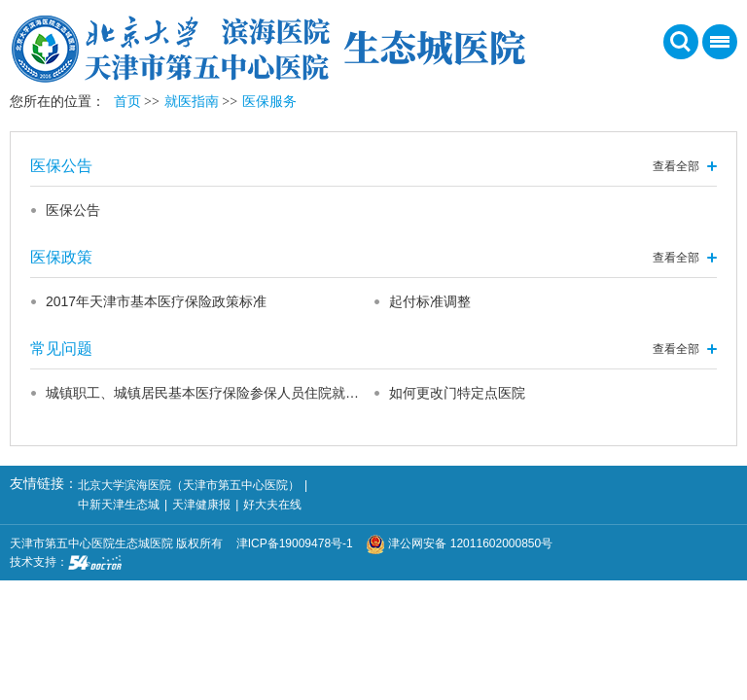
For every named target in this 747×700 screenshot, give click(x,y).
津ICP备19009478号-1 (300, 543)
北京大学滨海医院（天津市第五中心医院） (189, 485)
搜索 (681, 42)
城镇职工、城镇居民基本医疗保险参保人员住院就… (202, 393)
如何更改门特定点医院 (457, 393)
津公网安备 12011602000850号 (459, 543)
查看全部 (676, 166)
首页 (127, 102)
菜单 (716, 48)
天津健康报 (201, 505)
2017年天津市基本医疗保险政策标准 (156, 301)
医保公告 (73, 210)
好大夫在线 (272, 505)
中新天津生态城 (119, 505)
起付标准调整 (430, 301)
